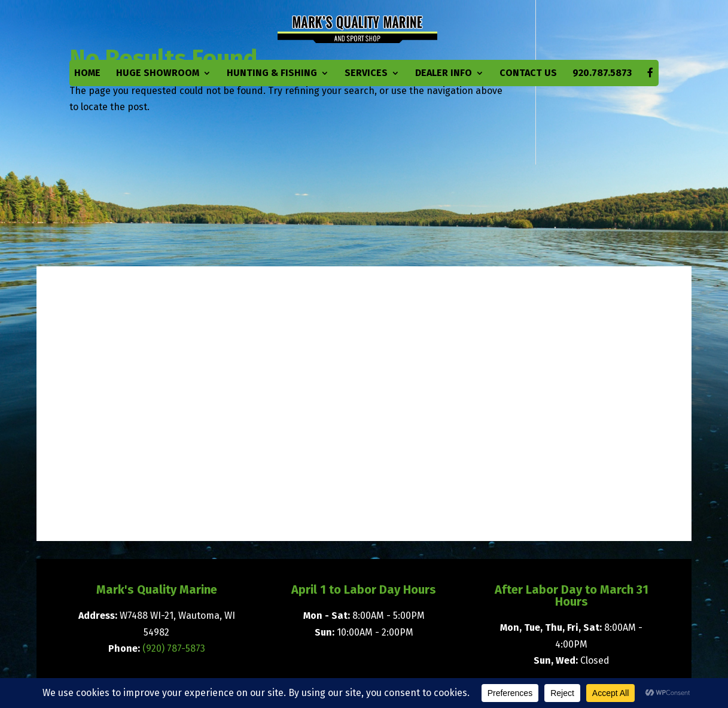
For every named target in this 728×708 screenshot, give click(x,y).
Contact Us (528, 74)
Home (87, 74)
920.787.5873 (602, 74)
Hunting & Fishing (272, 74)
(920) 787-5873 (174, 648)
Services (366, 74)
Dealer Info (444, 74)
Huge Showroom (158, 74)
